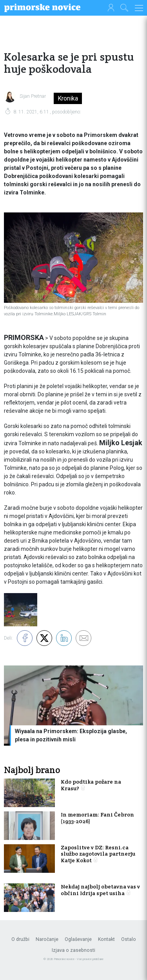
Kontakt (106, 939)
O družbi (20, 939)
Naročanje (47, 939)
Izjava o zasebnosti (73, 950)
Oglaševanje (78, 939)
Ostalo (129, 939)
